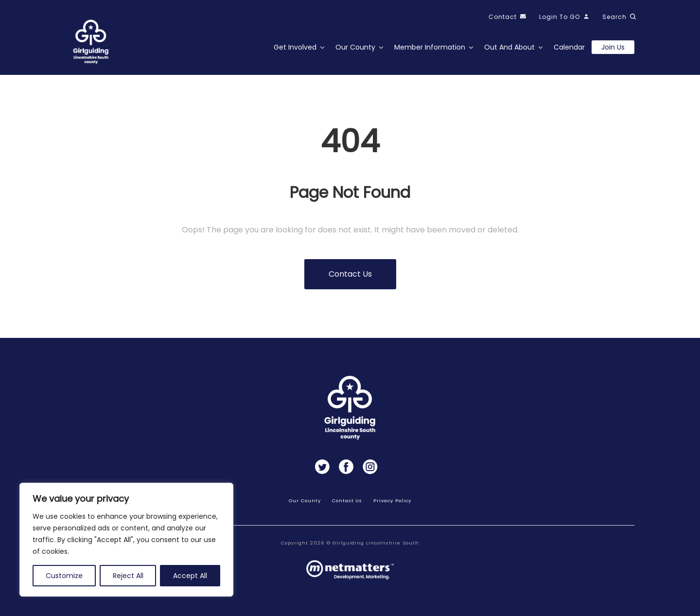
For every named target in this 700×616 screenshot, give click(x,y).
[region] (126, 540)
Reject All (128, 576)
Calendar (569, 47)
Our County (355, 47)
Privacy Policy (392, 501)
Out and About (509, 47)
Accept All (190, 576)
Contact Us (347, 501)
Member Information (430, 47)
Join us (613, 47)
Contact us (350, 274)
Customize (64, 576)
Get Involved (295, 47)
